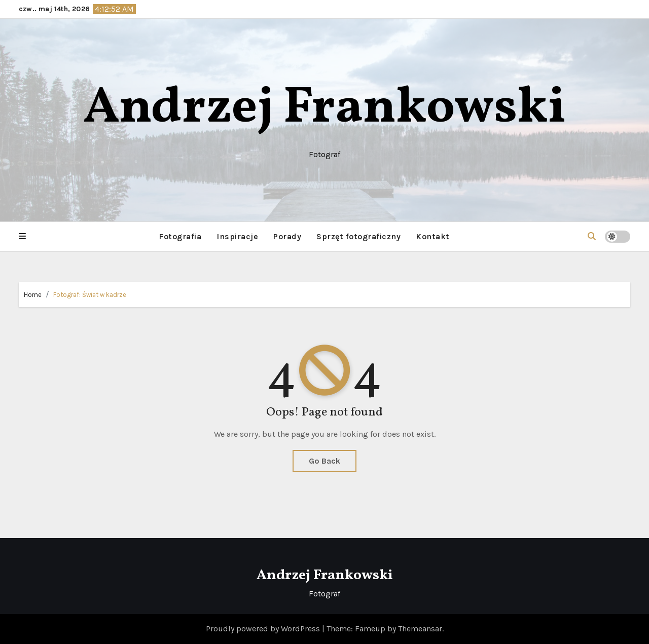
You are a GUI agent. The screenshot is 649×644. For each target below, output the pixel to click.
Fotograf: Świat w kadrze (90, 295)
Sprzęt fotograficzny (358, 236)
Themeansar (420, 629)
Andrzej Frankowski (324, 109)
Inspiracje (237, 236)
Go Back (324, 461)
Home (33, 295)
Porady (287, 236)
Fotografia (180, 236)
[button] (22, 237)
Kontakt (433, 236)
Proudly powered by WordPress (264, 629)
